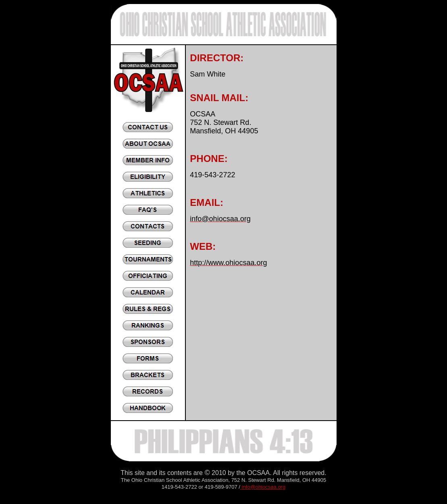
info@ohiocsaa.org (264, 487)
